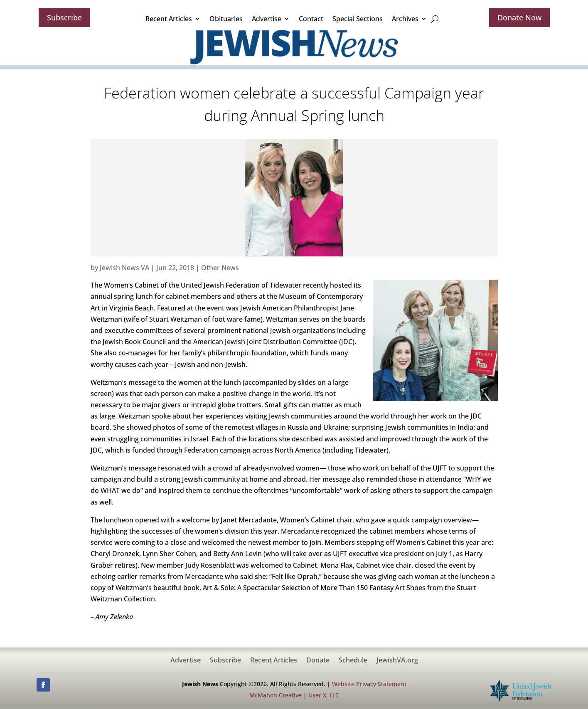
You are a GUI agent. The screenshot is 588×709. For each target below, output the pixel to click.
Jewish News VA (124, 268)
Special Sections (358, 19)
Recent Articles (169, 19)
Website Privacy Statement (369, 684)
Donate (318, 661)
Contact (311, 19)
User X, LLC (324, 695)
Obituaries (226, 19)
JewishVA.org (397, 661)
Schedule (353, 661)
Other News (220, 268)
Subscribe (64, 17)
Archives (405, 19)
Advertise (267, 19)
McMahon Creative (276, 695)
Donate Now (519, 17)
